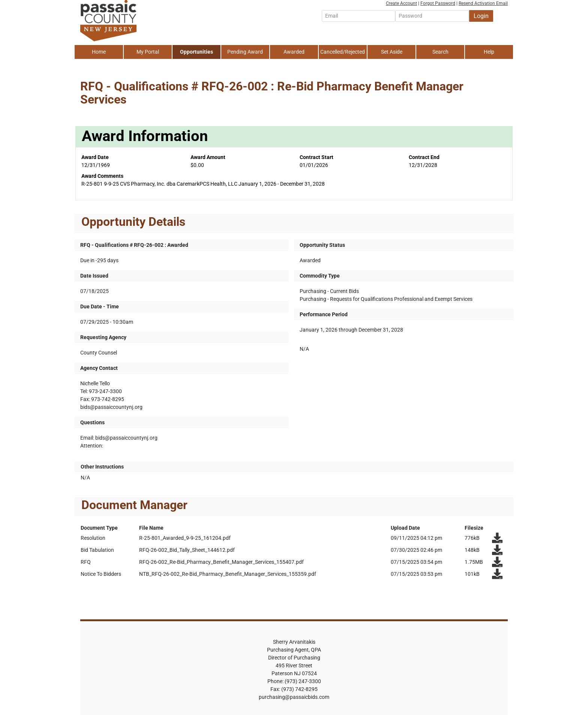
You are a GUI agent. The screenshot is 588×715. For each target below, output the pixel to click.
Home (99, 52)
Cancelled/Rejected (343, 52)
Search (440, 52)
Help (489, 52)
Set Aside (392, 52)
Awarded (294, 52)
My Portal (148, 52)
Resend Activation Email (483, 3)
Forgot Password (438, 3)
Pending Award (245, 52)
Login (481, 16)
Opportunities (196, 52)
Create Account (401, 3)
